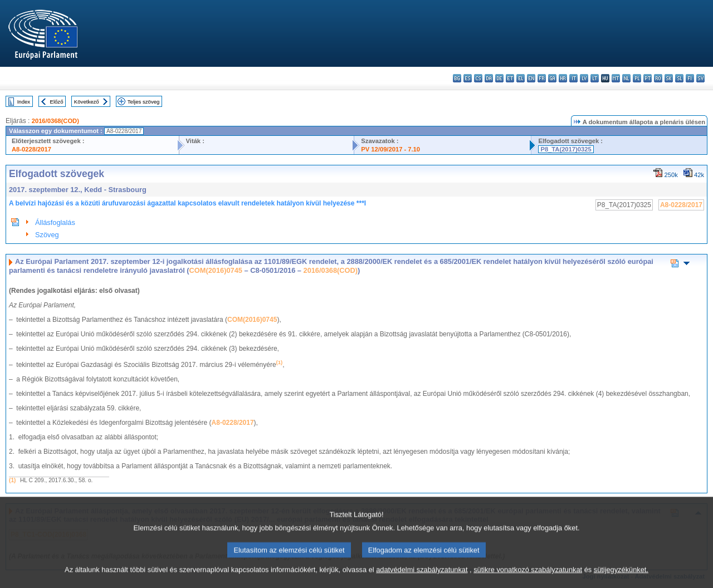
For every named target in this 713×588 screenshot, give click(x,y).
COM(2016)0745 (216, 270)
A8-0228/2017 (31, 149)
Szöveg (47, 235)
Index (24, 102)
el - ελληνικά (521, 78)
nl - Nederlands (626, 78)
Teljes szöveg (144, 102)
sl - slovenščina (679, 78)
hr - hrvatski (563, 78)
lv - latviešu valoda (584, 78)
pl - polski (637, 78)
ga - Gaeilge (552, 78)
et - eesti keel (510, 78)
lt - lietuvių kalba (595, 78)
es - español (468, 78)
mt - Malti (616, 78)
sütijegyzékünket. (621, 581)
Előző (57, 102)
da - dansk (489, 78)
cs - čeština (478, 78)
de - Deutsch (499, 78)
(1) (12, 480)
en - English (531, 78)
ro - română (658, 78)
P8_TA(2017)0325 (566, 149)
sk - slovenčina (669, 78)
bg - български (457, 78)
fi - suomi (690, 78)
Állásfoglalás (55, 222)
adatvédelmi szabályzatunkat (422, 581)
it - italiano (573, 78)
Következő (87, 102)
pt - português (648, 78)
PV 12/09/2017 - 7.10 (390, 149)
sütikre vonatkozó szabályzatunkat (528, 581)
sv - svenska (700, 78)
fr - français (542, 78)
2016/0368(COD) (55, 121)
